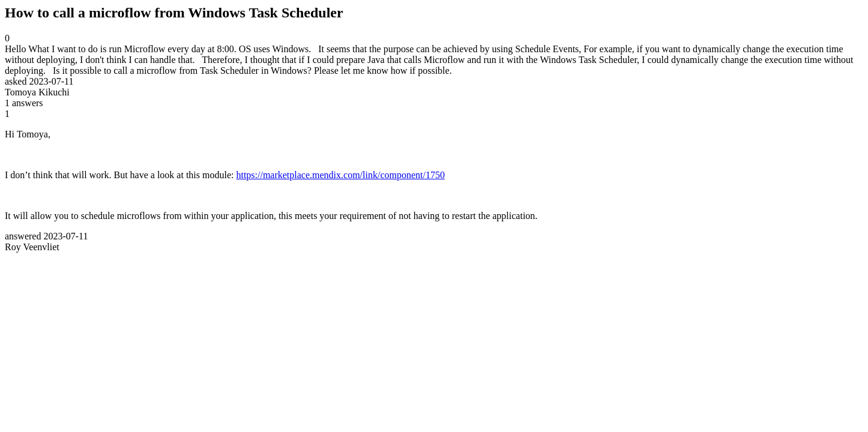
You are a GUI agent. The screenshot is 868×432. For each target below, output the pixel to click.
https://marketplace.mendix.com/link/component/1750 (340, 175)
